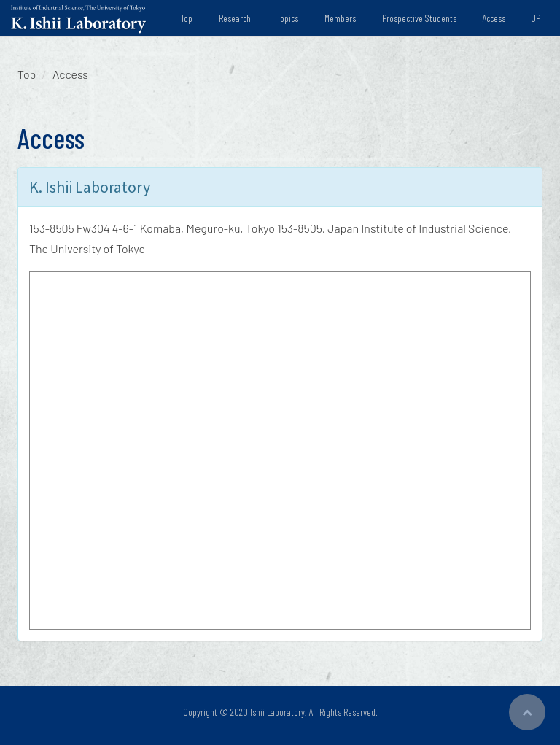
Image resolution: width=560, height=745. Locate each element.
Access (494, 18)
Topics (288, 18)
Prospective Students (419, 18)
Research (235, 18)
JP (536, 18)
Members (340, 18)
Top (187, 18)
